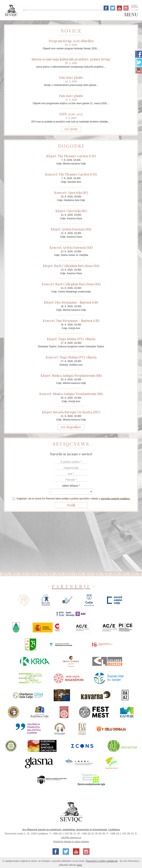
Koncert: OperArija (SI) (71, 193)
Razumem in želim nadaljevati (102, 861)
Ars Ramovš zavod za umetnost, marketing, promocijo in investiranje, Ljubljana (71, 830)
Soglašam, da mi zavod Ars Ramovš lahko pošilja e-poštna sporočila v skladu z (71, 499)
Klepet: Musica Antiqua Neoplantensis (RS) (71, 375)
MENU (131, 15)
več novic (71, 129)
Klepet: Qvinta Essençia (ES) (71, 229)
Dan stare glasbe (71, 77)
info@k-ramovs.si (71, 837)
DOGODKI (71, 146)
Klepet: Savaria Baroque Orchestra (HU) (71, 412)
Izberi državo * (71, 486)
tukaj (79, 865)
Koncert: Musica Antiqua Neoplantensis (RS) (71, 394)
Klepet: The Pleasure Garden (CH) (71, 156)
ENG (135, 6)
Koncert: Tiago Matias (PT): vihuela (71, 357)
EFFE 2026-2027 (71, 114)
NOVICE (71, 31)
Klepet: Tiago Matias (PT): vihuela (71, 339)
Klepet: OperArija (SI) (71, 211)
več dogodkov (71, 427)
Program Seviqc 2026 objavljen (71, 41)
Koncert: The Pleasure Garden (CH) (71, 174)
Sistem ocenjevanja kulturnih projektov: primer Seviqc (71, 59)
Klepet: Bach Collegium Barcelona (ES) (71, 266)
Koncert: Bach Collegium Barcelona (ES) (71, 284)
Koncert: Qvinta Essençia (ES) (71, 247)
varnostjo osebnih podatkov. (115, 499)
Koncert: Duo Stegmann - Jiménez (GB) (71, 321)
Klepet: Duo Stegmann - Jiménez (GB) (71, 302)
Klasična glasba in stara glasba (71, 841)
